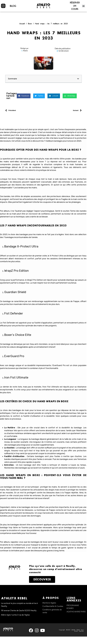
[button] (84, 6)
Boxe (30, 24)
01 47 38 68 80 (7, 619)
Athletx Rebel (14, 598)
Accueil (22, 24)
